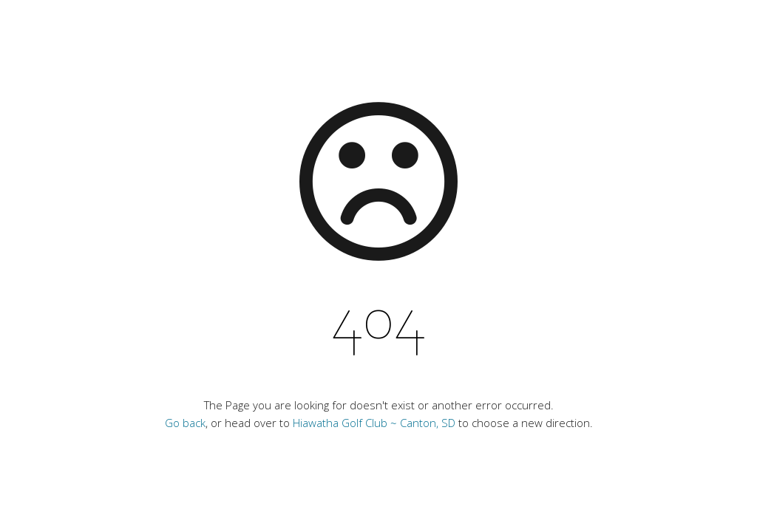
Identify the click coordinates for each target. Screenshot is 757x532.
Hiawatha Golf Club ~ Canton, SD (374, 423)
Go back (185, 423)
